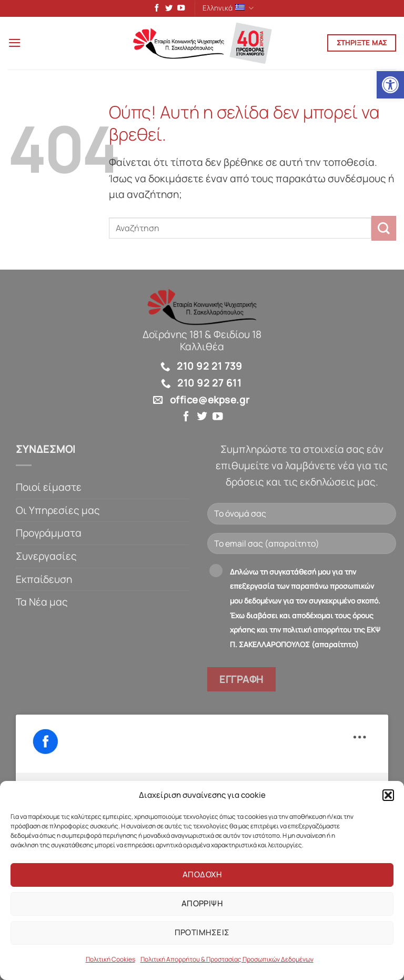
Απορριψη (202, 903)
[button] (388, 795)
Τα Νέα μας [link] (42, 603)
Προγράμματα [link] (49, 534)
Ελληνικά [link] (228, 9)
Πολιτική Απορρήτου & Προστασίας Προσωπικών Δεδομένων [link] (227, 959)
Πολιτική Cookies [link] (110, 959)
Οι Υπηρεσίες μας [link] (58, 511)
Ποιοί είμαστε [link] (49, 489)
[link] (390, 85)
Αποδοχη (202, 874)
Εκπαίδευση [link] (44, 581)
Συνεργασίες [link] (46, 558)
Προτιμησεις (202, 932)
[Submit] (384, 230)
